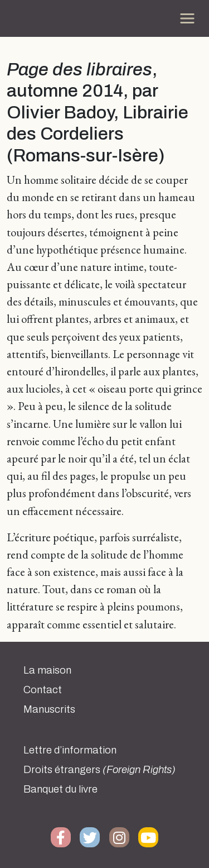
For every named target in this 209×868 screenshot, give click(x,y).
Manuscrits (49, 709)
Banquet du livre (60, 789)
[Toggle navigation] (187, 18)
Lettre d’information (70, 750)
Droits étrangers (99, 770)
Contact (43, 690)
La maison (47, 670)
